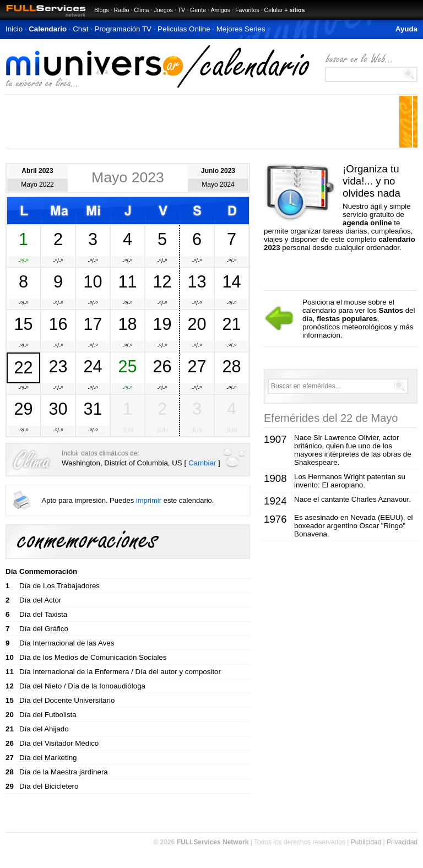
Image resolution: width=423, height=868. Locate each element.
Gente (198, 10)
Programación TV (123, 29)
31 (93, 409)
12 (162, 281)
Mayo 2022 (37, 185)
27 (197, 366)
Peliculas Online (184, 29)
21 (231, 324)
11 (127, 281)
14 (231, 281)
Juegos (163, 10)
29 (23, 409)
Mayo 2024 (218, 185)
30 (58, 409)
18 (127, 324)
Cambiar (202, 463)
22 (23, 367)
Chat (80, 29)
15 (23, 324)
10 (93, 281)
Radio (122, 10)
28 (231, 366)
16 (58, 324)
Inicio (14, 29)
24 (93, 366)
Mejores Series (241, 29)
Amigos (220, 10)
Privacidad (402, 842)
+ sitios (294, 10)
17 (93, 324)
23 (58, 366)
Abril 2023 (37, 171)
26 (162, 366)
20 (197, 324)
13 (197, 281)
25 (127, 366)
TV (182, 10)
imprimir (149, 500)
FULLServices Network (213, 842)
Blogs (102, 10)
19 (162, 324)
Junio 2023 (218, 171)
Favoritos (247, 10)
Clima (141, 10)
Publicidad (366, 842)
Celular (274, 10)
